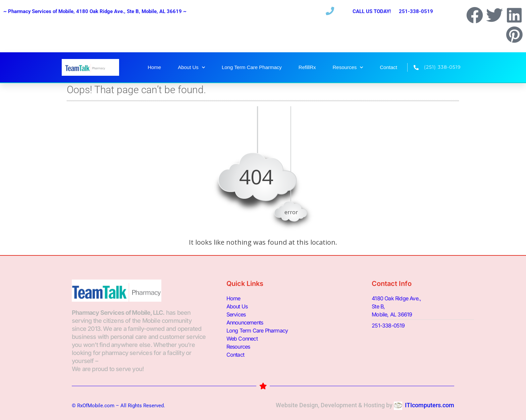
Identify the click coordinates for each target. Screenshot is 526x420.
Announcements (245, 322)
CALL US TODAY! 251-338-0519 (393, 11)
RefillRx (307, 67)
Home (154, 67)
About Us (191, 68)
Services (236, 314)
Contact (388, 67)
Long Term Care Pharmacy (252, 67)
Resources (348, 68)
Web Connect (242, 339)
